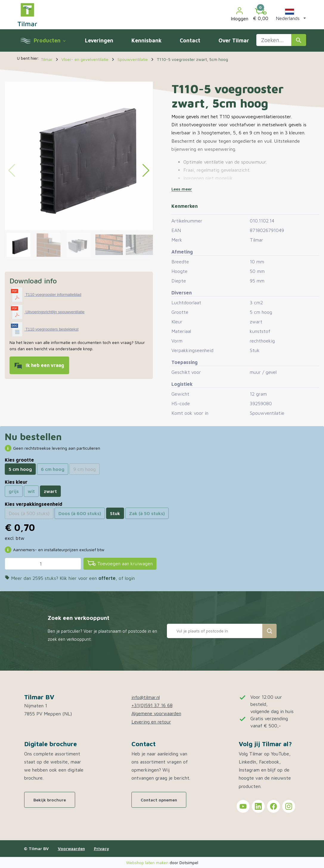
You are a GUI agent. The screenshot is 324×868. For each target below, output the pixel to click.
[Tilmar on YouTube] (243, 806)
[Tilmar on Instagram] (289, 806)
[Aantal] (43, 564)
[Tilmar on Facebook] (273, 806)
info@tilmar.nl (146, 697)
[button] (290, 15)
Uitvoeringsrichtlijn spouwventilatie (55, 312)
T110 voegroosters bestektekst (52, 329)
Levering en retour (151, 722)
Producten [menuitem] (49, 40)
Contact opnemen (159, 800)
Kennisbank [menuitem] (147, 40)
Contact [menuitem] (190, 40)
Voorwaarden (71, 848)
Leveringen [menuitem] (99, 40)
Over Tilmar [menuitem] (234, 40)
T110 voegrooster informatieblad (54, 295)
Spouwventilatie (267, 413)
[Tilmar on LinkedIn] (258, 806)
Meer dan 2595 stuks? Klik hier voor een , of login (70, 578)
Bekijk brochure (50, 800)
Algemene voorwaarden (156, 713)
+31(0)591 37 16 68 (152, 705)
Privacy (101, 848)
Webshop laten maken (148, 862)
